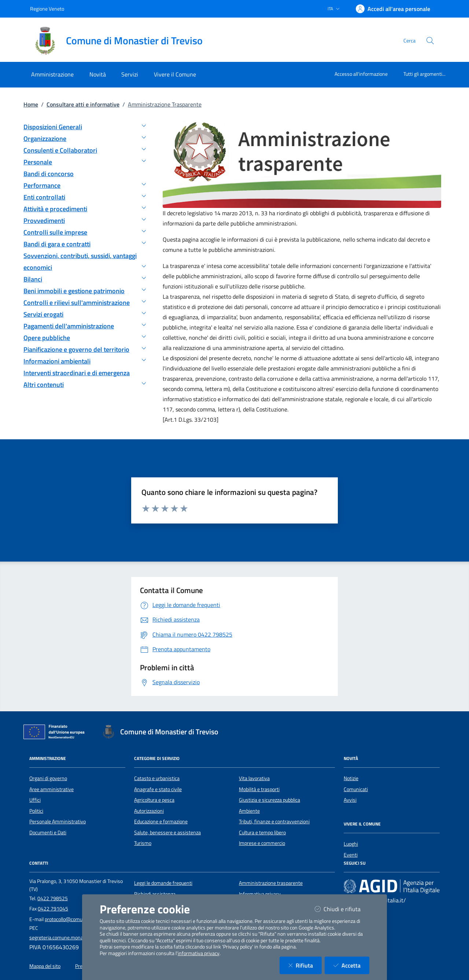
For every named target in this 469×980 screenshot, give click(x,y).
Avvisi (350, 800)
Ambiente (249, 811)
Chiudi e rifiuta (342, 909)
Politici (36, 811)
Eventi (351, 855)
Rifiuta (305, 965)
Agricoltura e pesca (154, 800)
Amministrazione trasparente (271, 883)
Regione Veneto (47, 9)
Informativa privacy (260, 894)
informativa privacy (199, 953)
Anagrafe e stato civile (158, 789)
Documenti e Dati (48, 832)
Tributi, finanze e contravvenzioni (274, 821)
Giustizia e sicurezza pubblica (269, 800)
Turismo (143, 843)
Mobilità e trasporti (259, 789)
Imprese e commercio (262, 843)
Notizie (351, 778)
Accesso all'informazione (361, 74)
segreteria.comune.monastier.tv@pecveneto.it (80, 938)
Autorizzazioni (149, 811)
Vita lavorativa (254, 778)
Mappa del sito (45, 966)
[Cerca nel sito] (430, 41)
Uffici (35, 800)
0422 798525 (53, 898)
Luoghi (351, 844)
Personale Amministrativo (58, 821)
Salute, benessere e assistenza (167, 832)
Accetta (351, 965)
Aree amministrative (51, 789)
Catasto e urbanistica (157, 778)
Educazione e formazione (161, 821)
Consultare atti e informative (83, 104)
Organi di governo (48, 778)
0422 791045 (53, 909)
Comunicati (356, 789)
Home (31, 104)
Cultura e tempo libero (262, 832)
